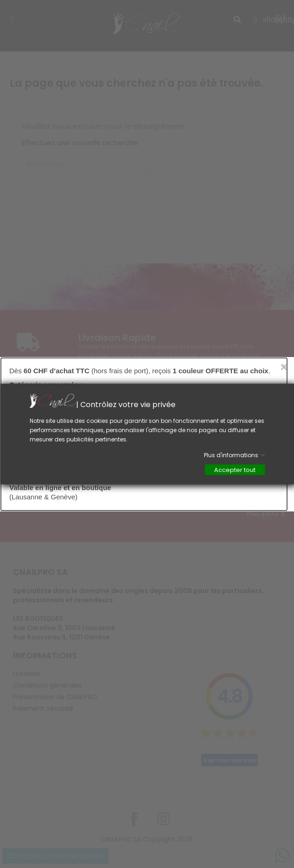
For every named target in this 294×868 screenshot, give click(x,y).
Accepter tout (235, 470)
